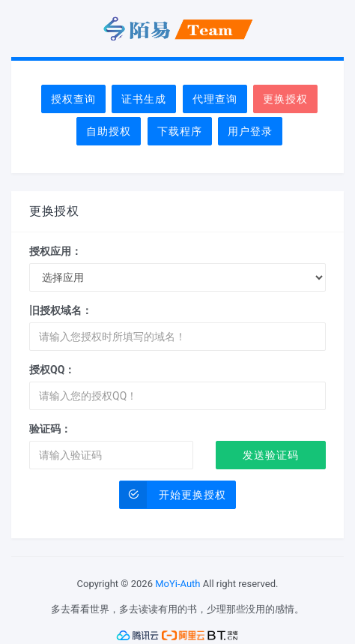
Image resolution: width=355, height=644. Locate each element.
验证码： (50, 429)
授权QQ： (52, 370)
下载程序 (180, 131)
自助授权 (109, 131)
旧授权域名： (61, 310)
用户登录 (250, 131)
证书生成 (144, 99)
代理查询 (215, 99)
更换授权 (285, 99)
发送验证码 (271, 455)
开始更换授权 (173, 495)
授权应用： (55, 251)
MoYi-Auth (177, 584)
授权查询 (73, 99)
